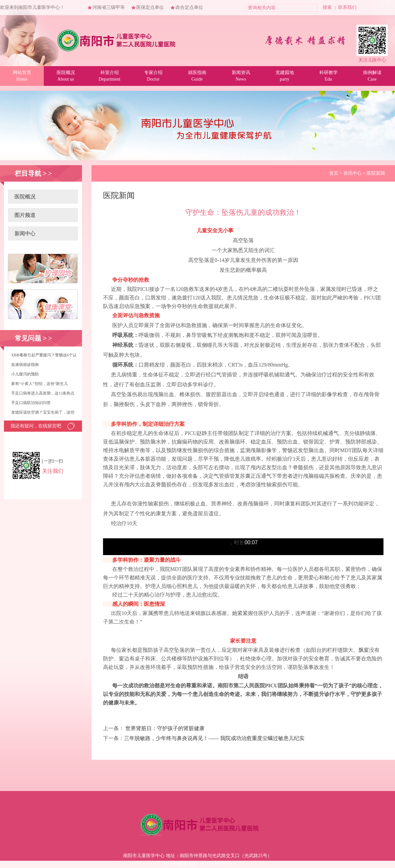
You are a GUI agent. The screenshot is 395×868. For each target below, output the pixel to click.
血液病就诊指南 (25, 365)
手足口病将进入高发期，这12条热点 (43, 393)
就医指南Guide (197, 76)
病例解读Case (372, 76)
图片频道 (25, 215)
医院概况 (25, 197)
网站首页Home (22, 76)
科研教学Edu (329, 76)
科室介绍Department (109, 76)
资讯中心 (353, 173)
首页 (334, 173)
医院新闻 (376, 173)
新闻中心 (25, 233)
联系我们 (347, 7)
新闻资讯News (241, 76)
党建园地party (285, 76)
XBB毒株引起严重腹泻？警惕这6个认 (44, 355)
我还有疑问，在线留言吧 (36, 426)
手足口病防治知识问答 (31, 403)
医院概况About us (66, 76)
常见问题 (28, 338)
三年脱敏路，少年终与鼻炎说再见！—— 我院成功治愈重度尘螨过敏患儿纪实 (214, 738)
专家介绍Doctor (153, 76)
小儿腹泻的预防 (25, 374)
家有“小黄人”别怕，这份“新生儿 (39, 384)
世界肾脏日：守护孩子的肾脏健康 (165, 728)
